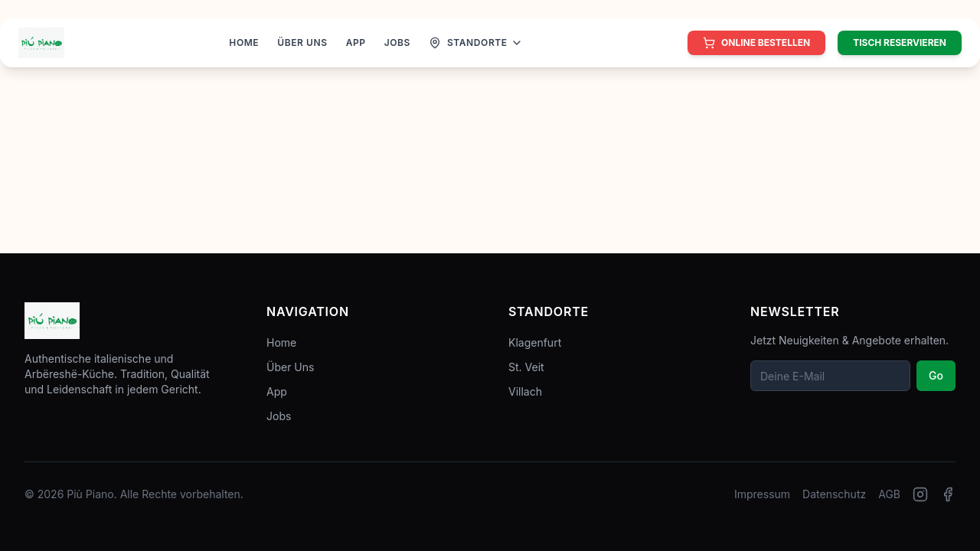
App (277, 391)
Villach (525, 391)
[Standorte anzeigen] (476, 43)
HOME (244, 42)
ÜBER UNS (302, 42)
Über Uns (290, 367)
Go (936, 375)
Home (281, 342)
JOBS (397, 42)
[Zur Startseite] (41, 43)
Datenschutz (834, 494)
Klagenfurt (535, 342)
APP (356, 42)
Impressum (762, 494)
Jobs (279, 416)
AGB (889, 494)
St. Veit (526, 367)
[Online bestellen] (756, 43)
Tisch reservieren (900, 42)
